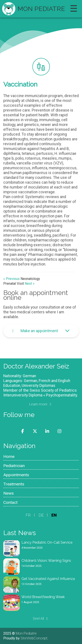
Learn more (41, 404)
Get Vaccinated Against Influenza (48, 579)
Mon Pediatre (41, 9)
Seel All (41, 619)
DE (41, 515)
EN (54, 515)
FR (28, 515)
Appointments (16, 475)
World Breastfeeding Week (43, 597)
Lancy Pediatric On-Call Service (47, 542)
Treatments (14, 484)
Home (9, 456)
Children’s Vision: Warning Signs (46, 561)
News (9, 493)
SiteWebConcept (34, 638)
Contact (10, 502)
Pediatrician (14, 466)
